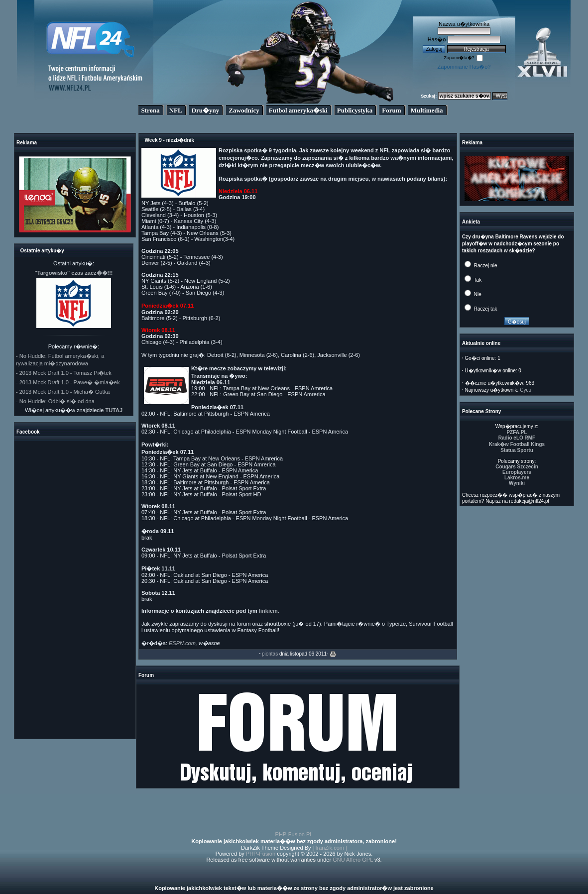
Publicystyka (355, 110)
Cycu (526, 390)
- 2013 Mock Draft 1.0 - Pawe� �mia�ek (68, 382)
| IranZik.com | (330, 848)
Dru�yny (206, 110)
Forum (391, 110)
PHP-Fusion (261, 854)
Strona (150, 110)
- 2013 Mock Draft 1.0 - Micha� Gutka (63, 392)
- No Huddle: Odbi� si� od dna (55, 401)
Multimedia (427, 110)
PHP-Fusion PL (294, 834)
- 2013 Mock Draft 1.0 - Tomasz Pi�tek (64, 373)
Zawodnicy (244, 110)
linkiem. (269, 611)
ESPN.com (182, 643)
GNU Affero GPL (353, 860)
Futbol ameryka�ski (298, 110)
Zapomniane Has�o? (464, 67)
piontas (270, 654)
